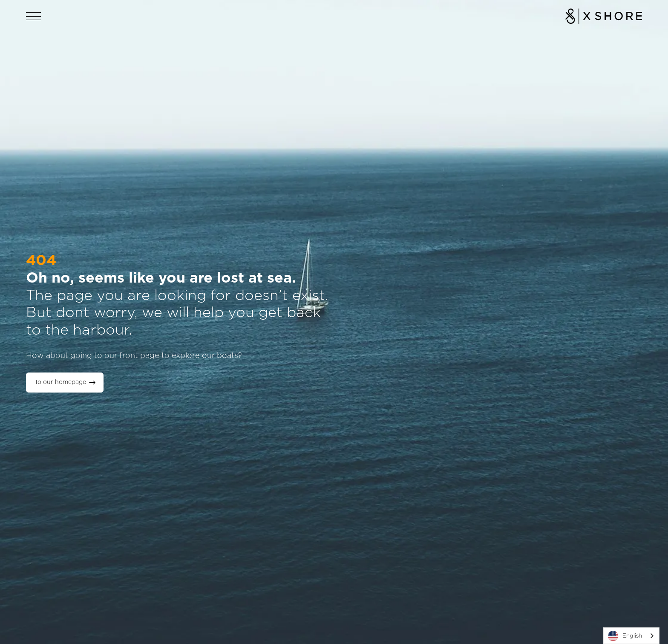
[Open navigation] (34, 16)
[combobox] (631, 636)
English (625, 636)
